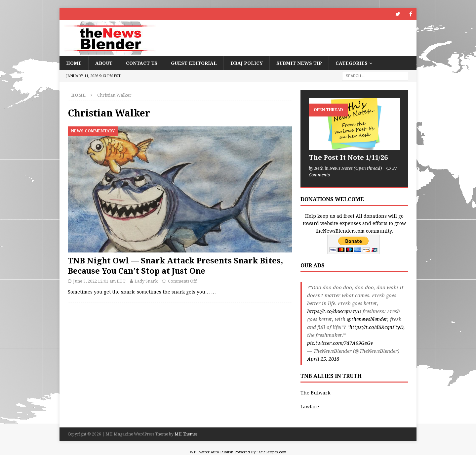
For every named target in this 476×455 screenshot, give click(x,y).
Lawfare (310, 407)
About (104, 63)
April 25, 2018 (323, 359)
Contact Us (142, 63)
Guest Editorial (194, 63)
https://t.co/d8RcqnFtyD (334, 311)
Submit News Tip (299, 63)
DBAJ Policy (247, 63)
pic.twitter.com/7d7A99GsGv (340, 343)
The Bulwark (315, 393)
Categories (352, 63)
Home (74, 63)
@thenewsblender (367, 319)
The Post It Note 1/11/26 (348, 158)
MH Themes (186, 434)
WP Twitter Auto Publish (212, 452)
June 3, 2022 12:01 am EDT (99, 281)
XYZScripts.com (272, 452)
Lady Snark (146, 281)
